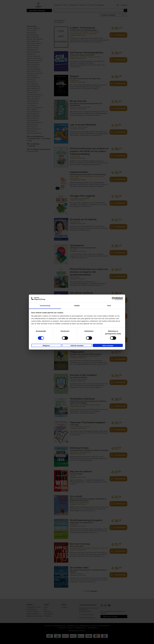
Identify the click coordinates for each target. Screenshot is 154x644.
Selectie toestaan (77, 346)
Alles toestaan (108, 346)
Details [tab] (77, 306)
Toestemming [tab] (45, 306)
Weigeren (46, 346)
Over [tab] (109, 306)
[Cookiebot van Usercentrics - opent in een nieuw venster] (113, 299)
